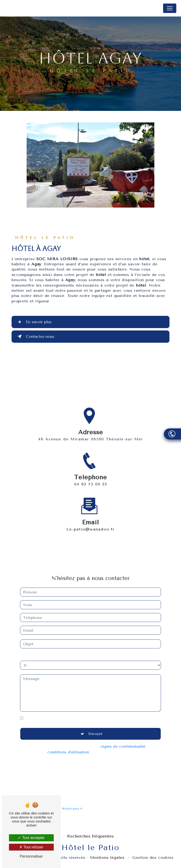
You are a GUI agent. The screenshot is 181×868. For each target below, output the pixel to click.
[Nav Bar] (170, 8)
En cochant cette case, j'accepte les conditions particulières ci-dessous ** (92, 713)
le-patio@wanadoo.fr (90, 524)
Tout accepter (31, 838)
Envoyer (95, 728)
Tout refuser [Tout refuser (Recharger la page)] (31, 847)
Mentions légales (107, 858)
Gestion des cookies (153, 858)
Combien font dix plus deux (45, 650)
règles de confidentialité (123, 741)
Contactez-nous (35, 337)
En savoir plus (33, 322)
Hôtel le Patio (22, 8)
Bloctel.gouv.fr (72, 803)
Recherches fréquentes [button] (90, 836)
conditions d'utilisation (68, 747)
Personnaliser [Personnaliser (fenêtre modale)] (31, 856)
